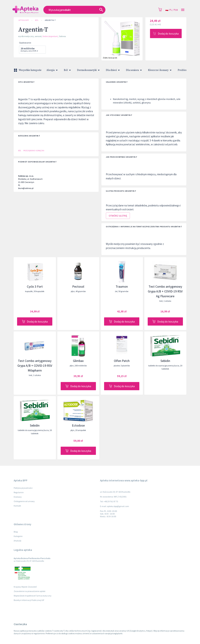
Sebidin (165, 361)
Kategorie (18, 536)
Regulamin (19, 492)
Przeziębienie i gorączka (34, 151)
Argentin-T (50, 20)
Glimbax (78, 361)
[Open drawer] (183, 10)
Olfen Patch (122, 361)
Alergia (53, 70)
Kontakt (17, 506)
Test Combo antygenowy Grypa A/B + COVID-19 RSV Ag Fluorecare (165, 291)
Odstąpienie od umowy (24, 501)
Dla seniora (135, 70)
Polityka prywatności (23, 488)
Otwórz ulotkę (118, 216)
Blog (16, 532)
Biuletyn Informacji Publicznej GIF (29, 600)
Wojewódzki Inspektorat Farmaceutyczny (33, 596)
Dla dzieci (113, 70)
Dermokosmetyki (89, 70)
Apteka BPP (24, 20)
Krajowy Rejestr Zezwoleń (25, 587)
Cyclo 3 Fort (35, 286)
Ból (37, 20)
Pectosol (78, 286)
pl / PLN (172, 10)
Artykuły (18, 541)
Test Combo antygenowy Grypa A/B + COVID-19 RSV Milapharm (35, 366)
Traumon (122, 286)
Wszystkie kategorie (28, 70)
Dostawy (18, 497)
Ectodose (78, 425)
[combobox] (84, 10)
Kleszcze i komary (160, 70)
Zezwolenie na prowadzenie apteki (30, 591)
